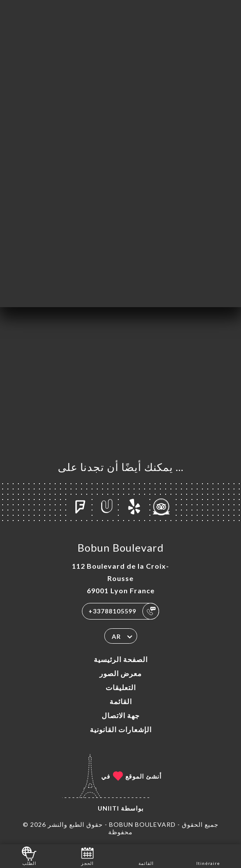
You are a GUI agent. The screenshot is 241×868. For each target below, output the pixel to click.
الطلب (29, 856)
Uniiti (108, 808)
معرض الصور (121, 673)
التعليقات (121, 687)
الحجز (87, 856)
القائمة (121, 701)
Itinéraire (208, 856)
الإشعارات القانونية (121, 729)
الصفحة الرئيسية (121, 659)
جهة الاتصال (121, 715)
